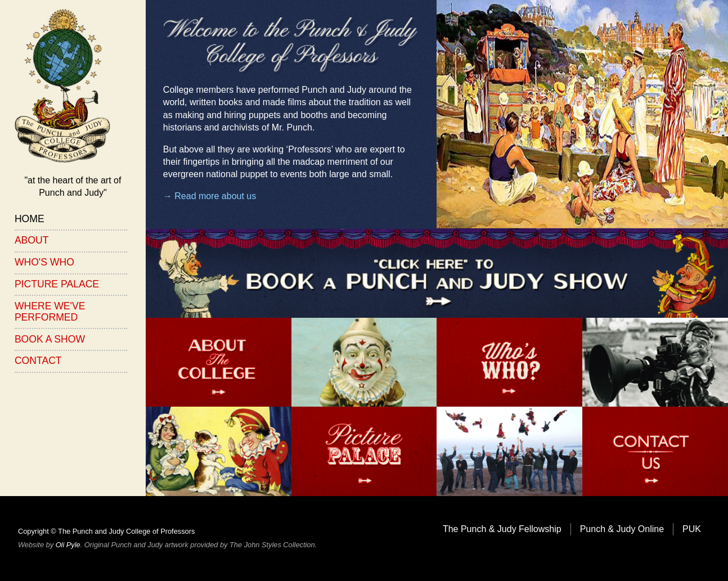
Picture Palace (57, 284)
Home (30, 219)
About (32, 240)
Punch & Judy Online (622, 529)
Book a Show (50, 339)
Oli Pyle (68, 545)
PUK (692, 529)
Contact (38, 361)
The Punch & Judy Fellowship (502, 529)
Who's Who (44, 262)
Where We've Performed (50, 311)
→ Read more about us (210, 196)
